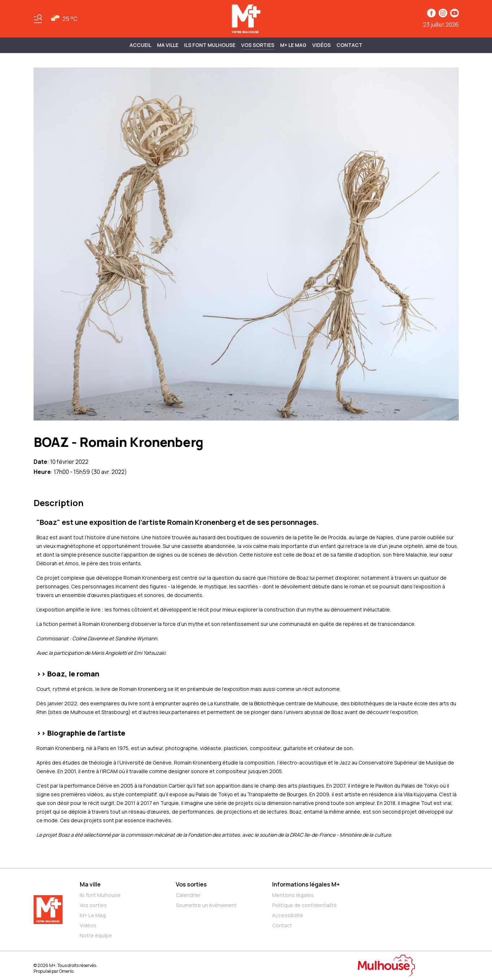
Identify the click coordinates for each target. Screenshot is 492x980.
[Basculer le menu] (38, 19)
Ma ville (90, 884)
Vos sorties (258, 45)
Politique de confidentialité (304, 905)
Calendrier (188, 895)
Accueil (140, 45)
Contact (349, 45)
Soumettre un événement (206, 905)
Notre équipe (96, 935)
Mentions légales (293, 895)
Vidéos (321, 45)
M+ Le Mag (293, 45)
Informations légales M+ (306, 884)
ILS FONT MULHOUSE (210, 45)
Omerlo (66, 971)
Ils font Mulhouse (100, 895)
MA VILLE (168, 45)
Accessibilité (288, 915)
